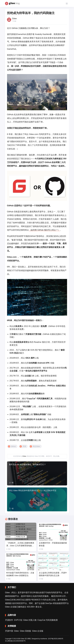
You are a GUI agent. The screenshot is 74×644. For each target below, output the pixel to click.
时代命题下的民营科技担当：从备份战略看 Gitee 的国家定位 (20, 574)
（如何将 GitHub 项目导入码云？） (44, 230)
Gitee (24, 456)
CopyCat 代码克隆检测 (48, 620)
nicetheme (44, 639)
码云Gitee (36, 446)
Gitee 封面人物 (30, 620)
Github (13, 446)
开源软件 (9, 620)
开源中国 (9, 631)
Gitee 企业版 (38, 631)
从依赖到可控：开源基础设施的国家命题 (53, 544)
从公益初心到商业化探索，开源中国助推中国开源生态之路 (53, 574)
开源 (24, 446)
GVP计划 (18, 620)
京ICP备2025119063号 (56, 639)
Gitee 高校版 (25, 631)
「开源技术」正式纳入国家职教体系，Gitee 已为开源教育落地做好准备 (20, 544)
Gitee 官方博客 (26, 639)
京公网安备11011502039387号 (15, 641)
